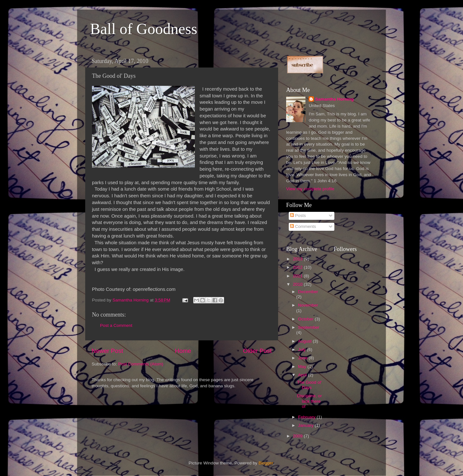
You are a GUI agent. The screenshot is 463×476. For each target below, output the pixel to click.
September (309, 327)
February (307, 417)
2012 (298, 267)
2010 (298, 284)
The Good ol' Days (309, 385)
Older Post (257, 351)
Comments (303, 226)
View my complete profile (310, 189)
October (306, 319)
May (303, 367)
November (308, 305)
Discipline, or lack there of (309, 401)
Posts (298, 216)
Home (183, 351)
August (305, 341)
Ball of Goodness (144, 29)
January (306, 425)
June (303, 358)
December (308, 292)
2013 (298, 259)
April (303, 375)
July (303, 350)
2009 (298, 436)
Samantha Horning (334, 99)
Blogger (266, 463)
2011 (298, 276)
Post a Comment (116, 325)
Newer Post (107, 351)
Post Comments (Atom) (141, 364)
